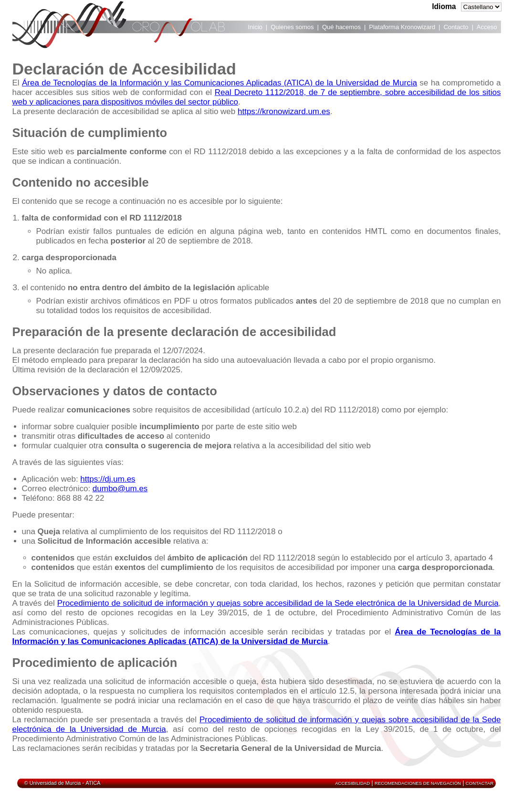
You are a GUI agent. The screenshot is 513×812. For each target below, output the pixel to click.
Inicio (255, 27)
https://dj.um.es (108, 479)
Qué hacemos (341, 27)
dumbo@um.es (120, 489)
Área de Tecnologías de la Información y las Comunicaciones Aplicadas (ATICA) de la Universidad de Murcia (220, 83)
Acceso (487, 27)
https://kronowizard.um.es (284, 111)
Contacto (456, 27)
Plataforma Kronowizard (402, 27)
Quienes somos (292, 27)
